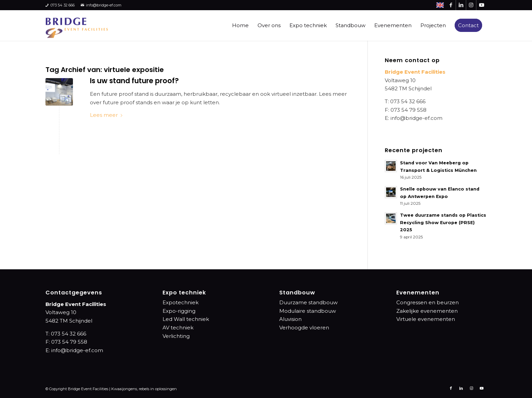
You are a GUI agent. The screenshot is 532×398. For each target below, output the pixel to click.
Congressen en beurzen (427, 302)
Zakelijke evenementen (427, 311)
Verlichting (176, 336)
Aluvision (290, 319)
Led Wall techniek (186, 319)
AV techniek (178, 328)
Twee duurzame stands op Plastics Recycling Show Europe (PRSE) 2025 (443, 222)
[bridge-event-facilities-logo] (77, 25)
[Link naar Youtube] (481, 5)
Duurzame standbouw (308, 302)
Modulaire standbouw (308, 311)
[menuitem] (240, 25)
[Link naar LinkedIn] (461, 5)
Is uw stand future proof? (134, 81)
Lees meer (107, 115)
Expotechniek (180, 302)
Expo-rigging (179, 311)
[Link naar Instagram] (471, 5)
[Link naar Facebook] (451, 5)
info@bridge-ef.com (101, 5)
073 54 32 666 (60, 5)
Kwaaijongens (124, 389)
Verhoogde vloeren (304, 328)
